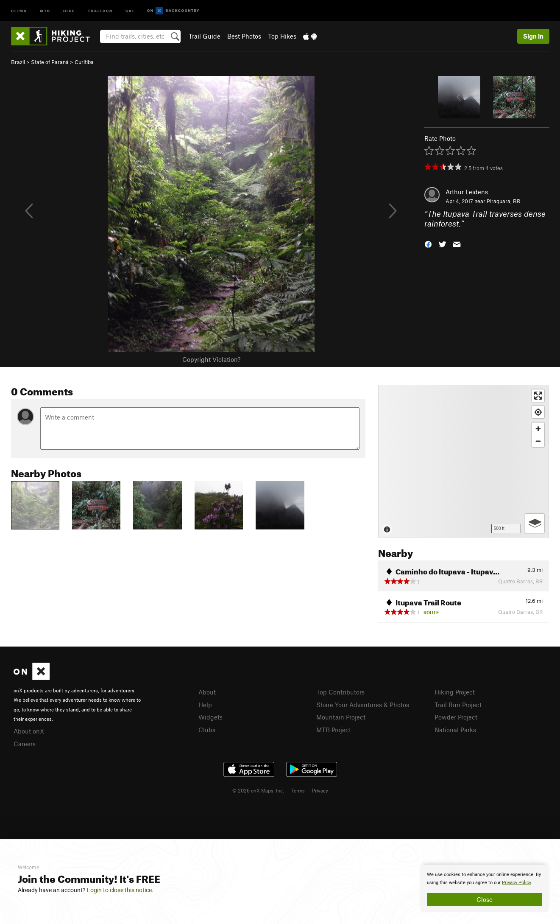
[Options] (535, 523)
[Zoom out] (538, 441)
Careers (25, 744)
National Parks (455, 730)
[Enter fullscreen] (538, 396)
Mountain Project (341, 717)
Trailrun (100, 10)
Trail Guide (205, 36)
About (207, 692)
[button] (428, 243)
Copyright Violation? (211, 359)
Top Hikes (282, 36)
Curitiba (84, 62)
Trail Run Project (458, 705)
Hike (69, 10)
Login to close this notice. (120, 890)
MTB (45, 10)
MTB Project (334, 730)
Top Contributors (340, 692)
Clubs (207, 730)
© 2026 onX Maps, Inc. (258, 790)
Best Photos (244, 36)
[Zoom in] (538, 429)
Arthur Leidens (467, 192)
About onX (29, 731)
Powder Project (456, 717)
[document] (485, 888)
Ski (130, 10)
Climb (19, 10)
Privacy (320, 790)
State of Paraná (50, 62)
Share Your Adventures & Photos (363, 705)
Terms (298, 790)
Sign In (533, 36)
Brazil (18, 62)
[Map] (464, 461)
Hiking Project (455, 692)
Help (205, 705)
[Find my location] (538, 412)
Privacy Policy (517, 883)
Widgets (210, 717)
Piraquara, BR (503, 201)
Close (485, 899)
